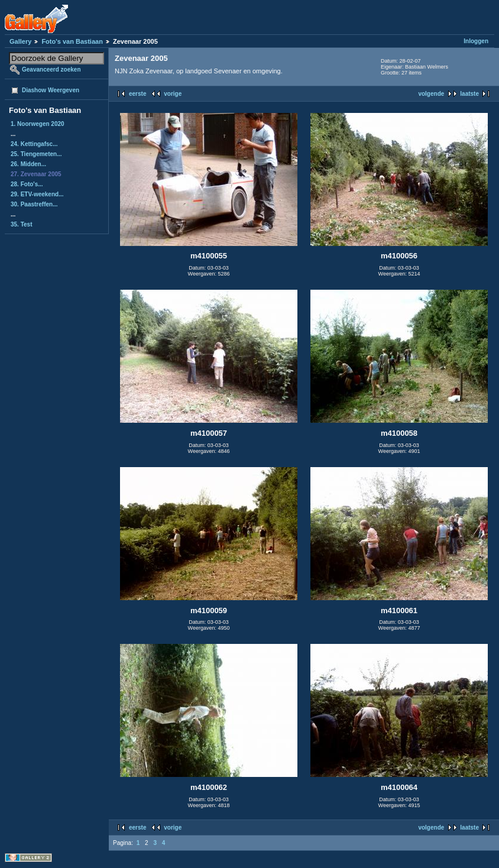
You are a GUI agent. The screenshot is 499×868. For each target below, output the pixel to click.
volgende (431, 94)
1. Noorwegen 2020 (38, 124)
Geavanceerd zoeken (51, 69)
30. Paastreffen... (34, 204)
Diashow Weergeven (51, 90)
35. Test (22, 224)
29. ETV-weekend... (37, 194)
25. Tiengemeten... (36, 154)
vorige (173, 94)
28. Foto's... (27, 184)
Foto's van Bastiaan (72, 41)
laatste (469, 94)
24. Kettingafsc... (34, 144)
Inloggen (476, 41)
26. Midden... (28, 164)
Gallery (20, 41)
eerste (137, 94)
